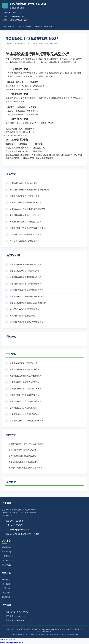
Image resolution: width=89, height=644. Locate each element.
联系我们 (48, 26)
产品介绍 (21, 26)
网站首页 (6, 580)
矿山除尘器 (7, 552)
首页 (4, 26)
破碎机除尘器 (8, 547)
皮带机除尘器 (8, 561)
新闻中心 (30, 26)
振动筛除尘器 (8, 556)
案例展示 (39, 26)
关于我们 (11, 26)
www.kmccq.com (48, 629)
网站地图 (4, 640)
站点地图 (11, 640)
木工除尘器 (7, 565)
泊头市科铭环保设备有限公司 (12, 643)
